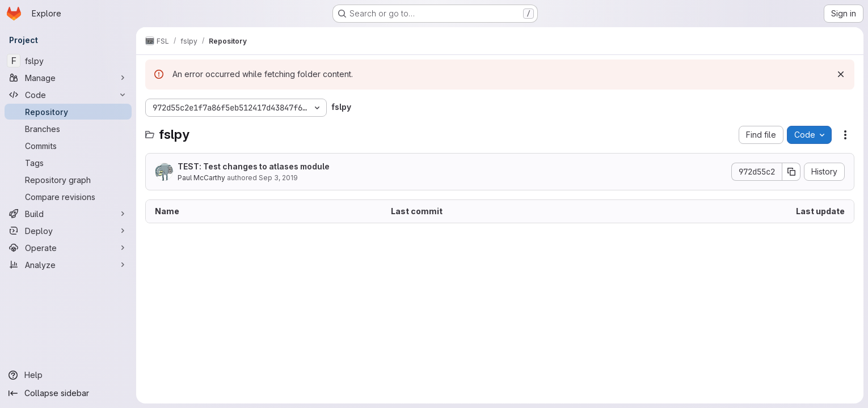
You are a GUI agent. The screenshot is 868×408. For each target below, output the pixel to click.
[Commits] (68, 146)
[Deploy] (68, 231)
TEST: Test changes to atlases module (254, 166)
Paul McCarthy (201, 178)
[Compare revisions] (68, 197)
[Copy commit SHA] (791, 172)
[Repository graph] (68, 180)
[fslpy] (68, 61)
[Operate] (68, 248)
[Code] (68, 95)
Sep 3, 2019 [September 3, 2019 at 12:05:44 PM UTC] (278, 178)
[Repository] (68, 112)
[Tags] (68, 163)
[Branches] (68, 129)
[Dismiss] (841, 74)
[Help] (68, 375)
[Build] (68, 214)
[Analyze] (68, 265)
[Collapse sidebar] (68, 393)
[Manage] (68, 78)
